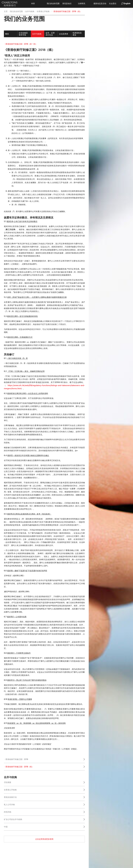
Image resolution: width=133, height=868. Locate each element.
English (127, 3)
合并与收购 (30, 11)
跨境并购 (8, 812)
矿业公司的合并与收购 (13, 819)
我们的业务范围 (57, 4)
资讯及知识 (71, 4)
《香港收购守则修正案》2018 (16, 759)
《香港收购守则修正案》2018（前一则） (21, 44)
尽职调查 (8, 782)
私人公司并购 (9, 804)
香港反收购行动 (10, 797)
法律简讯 (85, 4)
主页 (6, 11)
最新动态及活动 (104, 4)
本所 (37, 4)
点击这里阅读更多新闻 (44, 839)
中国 (6, 827)
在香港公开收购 (43, 11)
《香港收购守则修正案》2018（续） (19, 767)
